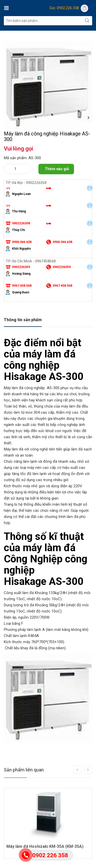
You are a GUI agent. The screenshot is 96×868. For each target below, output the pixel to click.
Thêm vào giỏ (57, 192)
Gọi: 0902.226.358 (64, 8)
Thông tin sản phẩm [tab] (23, 343)
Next (88, 118)
